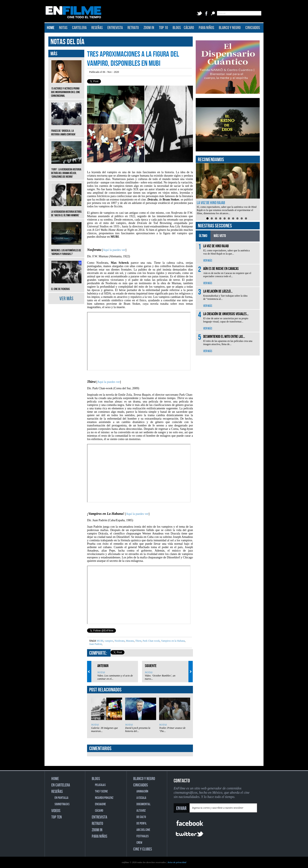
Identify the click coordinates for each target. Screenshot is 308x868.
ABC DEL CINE (143, 830)
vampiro (109, 641)
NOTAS (63, 28)
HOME (51, 28)
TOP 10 (163, 28)
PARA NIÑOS (206, 28)
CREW (139, 843)
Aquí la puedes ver (114, 250)
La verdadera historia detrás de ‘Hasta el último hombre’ (66, 210)
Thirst (138, 641)
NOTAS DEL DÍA (67, 42)
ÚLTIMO (203, 236)
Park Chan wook (151, 641)
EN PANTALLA (61, 798)
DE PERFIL (141, 823)
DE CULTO (141, 817)
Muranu (130, 641)
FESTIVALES (143, 836)
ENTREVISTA (115, 28)
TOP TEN (57, 817)
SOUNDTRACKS (62, 804)
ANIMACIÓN (142, 791)
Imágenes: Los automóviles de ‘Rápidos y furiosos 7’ (66, 249)
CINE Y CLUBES (143, 849)
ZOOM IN (149, 28)
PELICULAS (100, 785)
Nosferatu (119, 641)
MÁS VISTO (220, 236)
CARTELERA (79, 28)
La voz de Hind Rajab (211, 203)
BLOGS (177, 28)
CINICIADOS (253, 28)
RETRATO (133, 28)
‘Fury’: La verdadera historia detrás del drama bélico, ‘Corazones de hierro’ (66, 170)
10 (246, 218)
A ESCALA (141, 798)
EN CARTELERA (61, 785)
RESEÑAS (97, 28)
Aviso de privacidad (177, 862)
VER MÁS (66, 299)
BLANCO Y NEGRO (230, 28)
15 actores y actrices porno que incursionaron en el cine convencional (66, 89)
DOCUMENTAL (143, 804)
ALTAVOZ (141, 811)
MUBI (100, 641)
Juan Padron (96, 644)
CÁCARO (189, 28)
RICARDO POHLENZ (104, 798)
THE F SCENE (101, 791)
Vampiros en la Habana (173, 641)
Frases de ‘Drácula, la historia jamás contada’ (66, 129)
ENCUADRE (100, 804)
